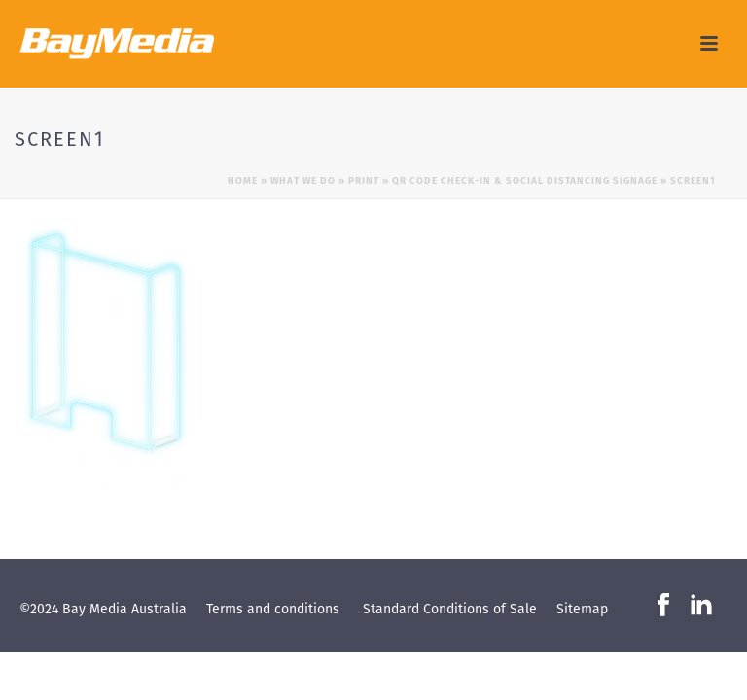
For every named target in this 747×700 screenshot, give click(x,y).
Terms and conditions (273, 609)
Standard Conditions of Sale (450, 609)
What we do (303, 180)
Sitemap (582, 609)
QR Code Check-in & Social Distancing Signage (525, 180)
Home (243, 180)
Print (364, 180)
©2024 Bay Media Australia (103, 609)
